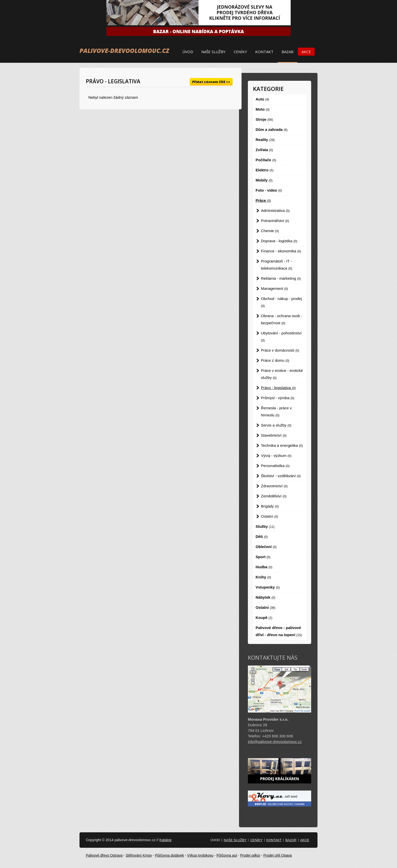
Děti (262, 537)
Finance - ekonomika (281, 251)
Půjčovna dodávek (169, 855)
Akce (306, 52)
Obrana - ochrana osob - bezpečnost (282, 319)
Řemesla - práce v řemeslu (276, 411)
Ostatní (270, 516)
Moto (263, 109)
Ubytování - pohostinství (281, 337)
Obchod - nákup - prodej (282, 302)
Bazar (287, 52)
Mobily (264, 180)
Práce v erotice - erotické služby (282, 374)
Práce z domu (275, 360)
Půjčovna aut (227, 855)
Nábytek (266, 597)
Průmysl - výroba (278, 398)
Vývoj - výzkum (276, 456)
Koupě (264, 618)
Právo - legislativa (279, 388)
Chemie (270, 231)
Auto (263, 99)
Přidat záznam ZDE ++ (211, 82)
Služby (265, 526)
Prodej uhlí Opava (277, 855)
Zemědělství (274, 496)
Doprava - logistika (279, 241)
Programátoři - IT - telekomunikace (277, 265)
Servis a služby (276, 425)
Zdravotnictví (274, 486)
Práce (263, 200)
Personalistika (275, 466)
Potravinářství (275, 221)
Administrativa (275, 210)
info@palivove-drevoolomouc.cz (275, 742)
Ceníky (240, 52)
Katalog (165, 840)
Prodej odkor (250, 855)
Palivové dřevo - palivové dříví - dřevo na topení (279, 631)
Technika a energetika (282, 445)
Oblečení (266, 547)
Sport (263, 557)
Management (275, 288)
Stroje (264, 119)
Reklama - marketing (281, 278)
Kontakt (264, 52)
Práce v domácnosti (280, 350)
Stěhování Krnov (139, 855)
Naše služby (213, 52)
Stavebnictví (274, 435)
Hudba (264, 567)
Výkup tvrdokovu (200, 855)
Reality (265, 140)
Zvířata (264, 150)
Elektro (265, 170)
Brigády (270, 506)
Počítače (266, 160)
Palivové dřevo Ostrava (104, 855)
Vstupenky (268, 587)
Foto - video (269, 190)
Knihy (263, 577)
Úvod (188, 52)
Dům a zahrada (272, 129)
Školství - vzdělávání (281, 476)
